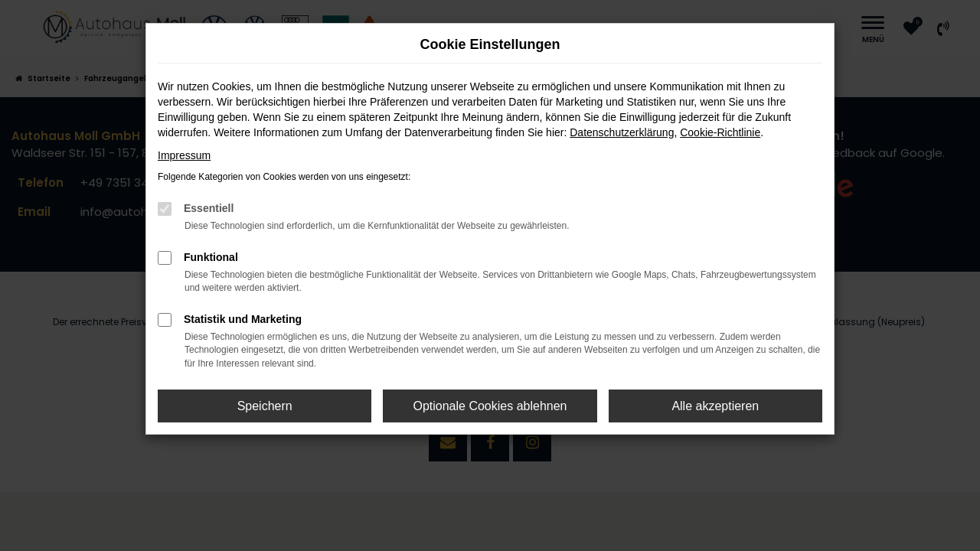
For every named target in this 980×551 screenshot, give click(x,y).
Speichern (265, 406)
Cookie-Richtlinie (720, 132)
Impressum (184, 155)
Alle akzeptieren (715, 406)
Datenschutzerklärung (622, 132)
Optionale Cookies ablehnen (490, 406)
